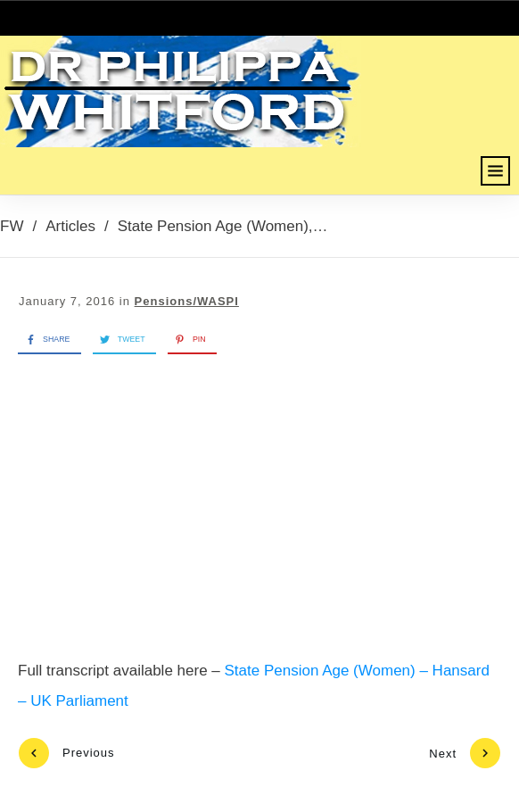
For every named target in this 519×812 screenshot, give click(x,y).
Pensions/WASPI (187, 301)
